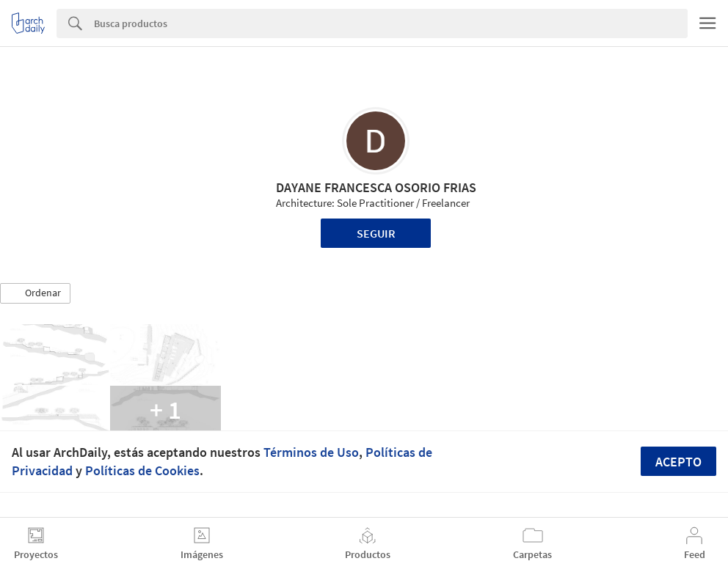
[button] (35, 293)
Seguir (376, 233)
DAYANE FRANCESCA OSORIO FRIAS (376, 187)
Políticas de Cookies (142, 470)
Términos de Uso (311, 452)
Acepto (678, 462)
